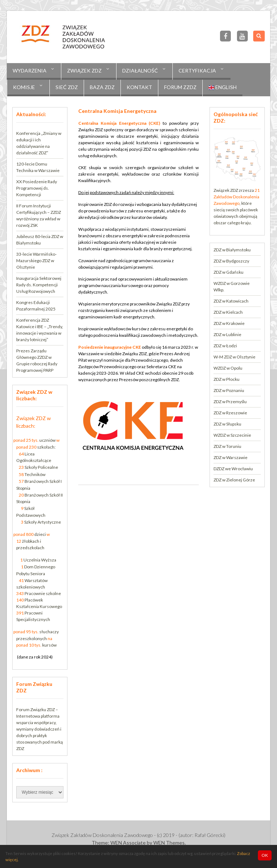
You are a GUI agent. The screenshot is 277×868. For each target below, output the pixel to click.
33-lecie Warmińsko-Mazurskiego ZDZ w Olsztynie (36, 261)
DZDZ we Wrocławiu (233, 469)
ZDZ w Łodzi (225, 346)
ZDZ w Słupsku (227, 424)
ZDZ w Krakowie (229, 323)
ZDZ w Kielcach (228, 312)
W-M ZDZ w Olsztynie (234, 357)
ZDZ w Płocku (227, 379)
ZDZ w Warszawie (230, 457)
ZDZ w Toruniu (227, 446)
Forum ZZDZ (180, 87)
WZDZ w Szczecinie (232, 435)
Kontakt (139, 87)
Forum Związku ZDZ (36, 710)
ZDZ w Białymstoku (232, 250)
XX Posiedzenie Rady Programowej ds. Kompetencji (37, 188)
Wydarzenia (30, 71)
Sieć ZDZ (67, 87)
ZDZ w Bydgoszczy (231, 261)
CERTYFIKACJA (197, 71)
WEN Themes (169, 843)
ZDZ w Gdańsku (228, 272)
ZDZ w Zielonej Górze (234, 480)
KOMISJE (24, 87)
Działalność (140, 71)
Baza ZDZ (102, 87)
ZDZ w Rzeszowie (230, 413)
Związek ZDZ (84, 71)
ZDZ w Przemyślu (230, 402)
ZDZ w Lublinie (227, 334)
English (223, 87)
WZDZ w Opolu (228, 368)
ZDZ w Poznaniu (229, 390)
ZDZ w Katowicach (231, 301)
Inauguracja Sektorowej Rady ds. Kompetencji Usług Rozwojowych (39, 285)
